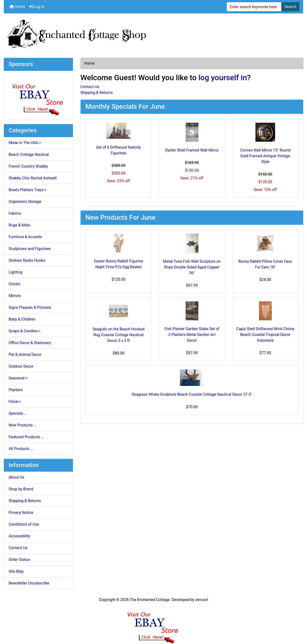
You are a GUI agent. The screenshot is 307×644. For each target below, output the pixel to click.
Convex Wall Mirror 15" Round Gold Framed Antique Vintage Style (265, 156)
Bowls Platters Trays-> (27, 190)
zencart (202, 600)
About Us (16, 477)
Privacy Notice (21, 513)
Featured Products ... (26, 437)
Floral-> (15, 402)
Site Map (16, 571)
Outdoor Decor (21, 366)
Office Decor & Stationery (30, 343)
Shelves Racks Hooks (27, 260)
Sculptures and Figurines (30, 249)
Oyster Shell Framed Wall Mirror (192, 150)
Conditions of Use (24, 524)
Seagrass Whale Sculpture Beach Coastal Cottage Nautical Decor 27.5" (192, 394)
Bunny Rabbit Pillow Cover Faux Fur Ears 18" (265, 264)
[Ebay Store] (38, 95)
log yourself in (223, 78)
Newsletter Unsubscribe (29, 583)
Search (290, 7)
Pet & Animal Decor (25, 355)
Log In (37, 7)
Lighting (15, 272)
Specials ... (18, 413)
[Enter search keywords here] (254, 7)
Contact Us (18, 548)
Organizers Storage (25, 202)
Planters (16, 390)
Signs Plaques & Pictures (30, 307)
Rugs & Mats (19, 225)
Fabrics (15, 213)
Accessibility (19, 536)
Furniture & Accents (25, 237)
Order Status (19, 560)
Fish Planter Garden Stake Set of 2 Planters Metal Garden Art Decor (192, 335)
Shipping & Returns (25, 501)
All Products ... (21, 449)
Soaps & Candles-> (25, 331)
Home (17, 7)
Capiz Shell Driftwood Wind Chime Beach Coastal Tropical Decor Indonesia (265, 335)
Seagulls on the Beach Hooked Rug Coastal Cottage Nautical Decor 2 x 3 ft (118, 335)
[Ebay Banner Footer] (154, 623)
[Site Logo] (153, 34)
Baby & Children (22, 319)
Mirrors (15, 296)
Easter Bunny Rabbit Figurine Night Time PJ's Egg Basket (118, 264)
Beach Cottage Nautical (29, 155)
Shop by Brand (21, 489)
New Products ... (23, 425)
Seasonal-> (18, 378)
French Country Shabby (28, 166)
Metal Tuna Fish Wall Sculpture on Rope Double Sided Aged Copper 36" (192, 267)
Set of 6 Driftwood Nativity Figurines (118, 150)
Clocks (14, 284)
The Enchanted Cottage (150, 600)
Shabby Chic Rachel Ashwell (33, 178)
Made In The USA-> (25, 143)
